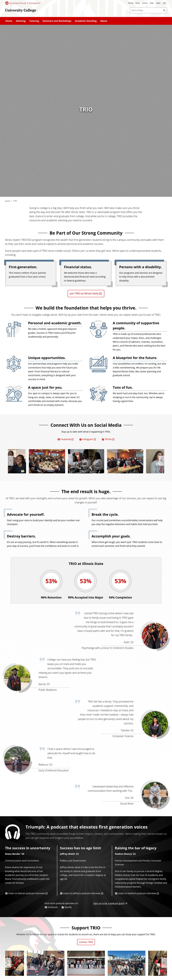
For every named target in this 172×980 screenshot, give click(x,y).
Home (8, 98)
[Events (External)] (145, 3)
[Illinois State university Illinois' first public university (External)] (146, 957)
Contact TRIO (86, 839)
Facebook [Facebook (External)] (66, 336)
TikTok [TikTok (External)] (108, 336)
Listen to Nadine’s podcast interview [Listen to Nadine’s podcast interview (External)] (137, 790)
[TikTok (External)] (23, 964)
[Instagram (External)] (17, 964)
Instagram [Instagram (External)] (88, 336)
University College (21, 10)
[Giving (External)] (131, 3)
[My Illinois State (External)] (165, 3)
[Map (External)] (152, 3)
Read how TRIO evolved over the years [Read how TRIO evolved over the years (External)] (25, 933)
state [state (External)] (69, 922)
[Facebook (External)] (12, 964)
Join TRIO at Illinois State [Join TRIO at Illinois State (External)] (84, 190)
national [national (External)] (57, 922)
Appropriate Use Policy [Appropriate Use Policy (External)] (143, 976)
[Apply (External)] (158, 3)
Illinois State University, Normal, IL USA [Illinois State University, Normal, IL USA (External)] (26, 976)
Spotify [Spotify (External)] (68, 804)
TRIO (15, 98)
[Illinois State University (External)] (23, 3)
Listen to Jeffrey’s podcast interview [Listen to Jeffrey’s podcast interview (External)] (82, 790)
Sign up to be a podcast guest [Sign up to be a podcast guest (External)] (109, 800)
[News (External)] (138, 3)
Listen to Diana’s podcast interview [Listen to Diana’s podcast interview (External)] (27, 790)
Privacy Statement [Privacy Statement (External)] (120, 976)
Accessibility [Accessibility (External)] (164, 976)
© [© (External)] (4, 976)
